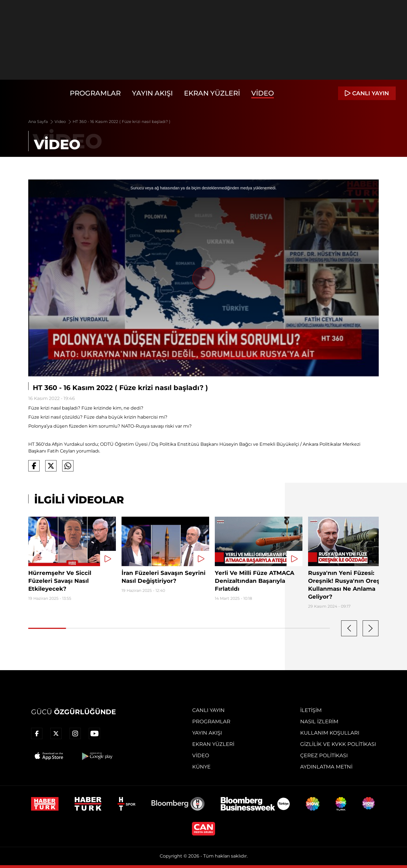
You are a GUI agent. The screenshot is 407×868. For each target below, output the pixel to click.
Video (263, 93)
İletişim (311, 710)
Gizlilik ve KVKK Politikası (338, 744)
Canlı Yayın (208, 710)
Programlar (95, 93)
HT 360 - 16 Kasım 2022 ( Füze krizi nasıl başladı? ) (122, 122)
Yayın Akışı (152, 93)
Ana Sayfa (41, 122)
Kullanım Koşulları (330, 733)
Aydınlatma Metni (326, 767)
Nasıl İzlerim (319, 722)
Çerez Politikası (324, 756)
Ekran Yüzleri (212, 93)
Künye (201, 767)
